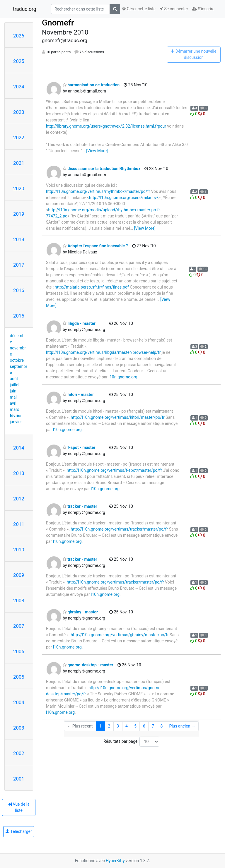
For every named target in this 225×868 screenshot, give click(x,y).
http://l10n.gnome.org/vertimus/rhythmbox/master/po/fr (98, 191)
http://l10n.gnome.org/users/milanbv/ (124, 198)
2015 (19, 316)
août (14, 379)
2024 (19, 87)
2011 (19, 524)
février (16, 416)
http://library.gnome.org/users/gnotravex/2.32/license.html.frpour (106, 126)
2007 (19, 626)
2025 (19, 61)
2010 (19, 550)
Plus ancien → (182, 726)
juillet (15, 385)
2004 (19, 702)
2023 (19, 112)
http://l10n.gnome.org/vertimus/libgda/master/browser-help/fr (103, 352)
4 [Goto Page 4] (127, 726)
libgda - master (79, 323)
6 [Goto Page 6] (144, 726)
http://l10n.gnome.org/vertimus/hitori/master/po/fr (117, 417)
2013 (19, 473)
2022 (19, 138)
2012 (19, 499)
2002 (19, 753)
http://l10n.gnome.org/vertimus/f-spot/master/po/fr (114, 470)
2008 (19, 601)
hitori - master (78, 394)
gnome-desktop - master (88, 665)
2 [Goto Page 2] (109, 726)
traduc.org (25, 9)
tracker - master (80, 506)
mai (13, 397)
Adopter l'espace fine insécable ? (95, 246)
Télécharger (19, 831)
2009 (19, 575)
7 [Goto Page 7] (153, 726)
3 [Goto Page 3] (118, 726)
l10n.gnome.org (123, 377)
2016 (19, 290)
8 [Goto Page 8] (162, 726)
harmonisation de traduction (91, 85)
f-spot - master (79, 447)
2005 (19, 677)
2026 (19, 36)
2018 (19, 239)
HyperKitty (115, 861)
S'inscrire (203, 9)
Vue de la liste (19, 807)
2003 (19, 728)
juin (13, 391)
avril (14, 403)
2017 (19, 265)
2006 (19, 651)
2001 (19, 779)
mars (15, 409)
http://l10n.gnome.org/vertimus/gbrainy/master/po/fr (120, 635)
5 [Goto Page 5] (135, 726)
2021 (19, 163)
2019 (19, 214)
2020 (19, 188)
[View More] (97, 151)
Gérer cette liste (139, 9)
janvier (16, 422)
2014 (19, 448)
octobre (17, 360)
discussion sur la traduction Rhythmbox (102, 169)
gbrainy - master (80, 612)
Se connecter (174, 9)
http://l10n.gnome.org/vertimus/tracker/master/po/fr (119, 529)
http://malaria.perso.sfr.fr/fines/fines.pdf (92, 287)
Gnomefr (58, 23)
